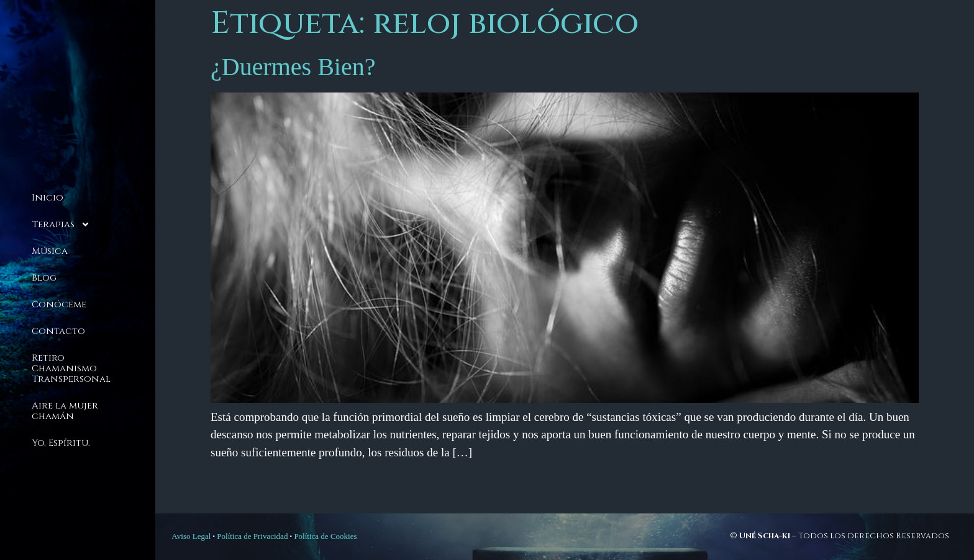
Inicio (48, 198)
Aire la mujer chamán (65, 411)
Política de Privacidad (252, 536)
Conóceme (59, 305)
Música (50, 251)
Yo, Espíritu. (61, 443)
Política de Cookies (325, 536)
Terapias (61, 224)
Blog (44, 278)
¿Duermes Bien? (293, 67)
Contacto (58, 331)
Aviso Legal (191, 536)
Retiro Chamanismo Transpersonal (71, 368)
